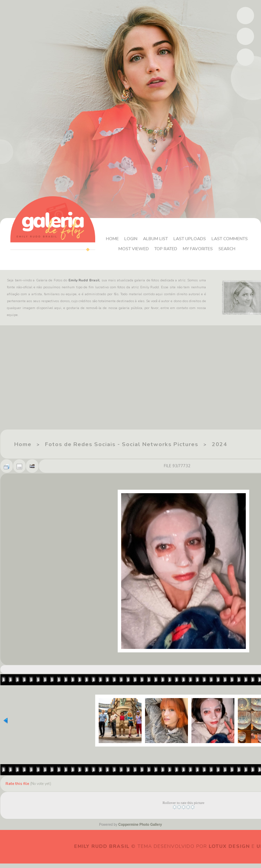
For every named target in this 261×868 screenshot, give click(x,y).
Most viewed (165, 244)
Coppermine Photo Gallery (140, 825)
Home (131, 234)
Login (150, 234)
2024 (219, 444)
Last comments (124, 244)
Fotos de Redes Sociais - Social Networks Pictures (122, 444)
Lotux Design (229, 846)
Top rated (199, 244)
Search (177, 254)
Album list (175, 234)
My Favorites (233, 244)
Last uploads (212, 234)
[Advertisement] (115, 381)
